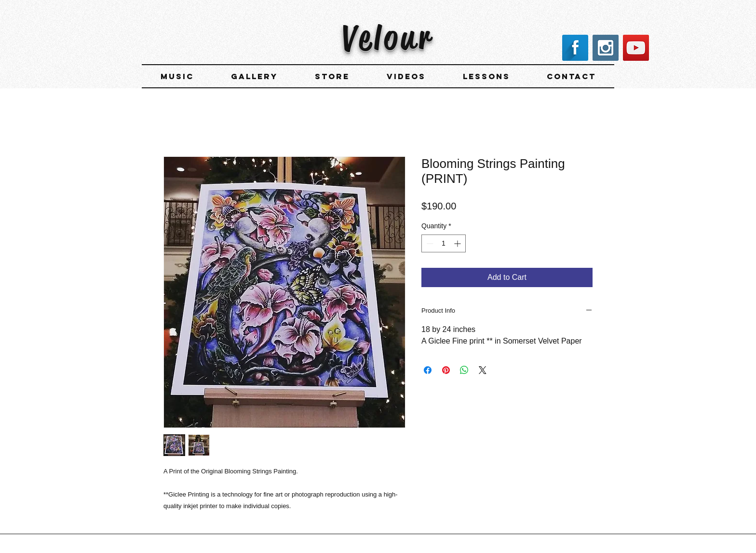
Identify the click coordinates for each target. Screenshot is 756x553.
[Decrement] (429, 243)
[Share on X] (483, 370)
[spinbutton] (444, 243)
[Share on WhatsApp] (464, 370)
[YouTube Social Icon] (636, 48)
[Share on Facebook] (428, 370)
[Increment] (458, 243)
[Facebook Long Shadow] (575, 48)
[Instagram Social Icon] (606, 48)
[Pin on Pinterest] (446, 370)
